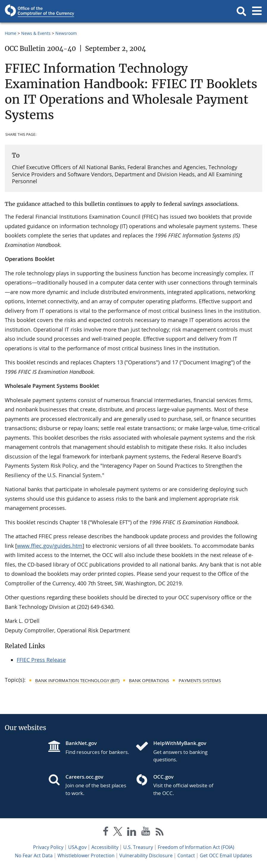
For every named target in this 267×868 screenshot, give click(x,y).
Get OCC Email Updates (226, 855)
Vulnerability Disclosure (146, 855)
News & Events (36, 33)
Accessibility (105, 847)
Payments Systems (200, 680)
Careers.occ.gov (84, 777)
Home (11, 33)
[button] (241, 11)
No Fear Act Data (34, 855)
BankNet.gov (81, 743)
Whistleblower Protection (86, 855)
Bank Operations (149, 680)
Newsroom (66, 33)
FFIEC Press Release (41, 660)
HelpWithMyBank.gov (180, 743)
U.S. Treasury (138, 847)
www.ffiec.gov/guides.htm (50, 546)
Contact (186, 855)
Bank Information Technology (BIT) (77, 680)
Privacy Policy (48, 847)
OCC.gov (163, 777)
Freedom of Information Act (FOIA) (196, 847)
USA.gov (77, 847)
